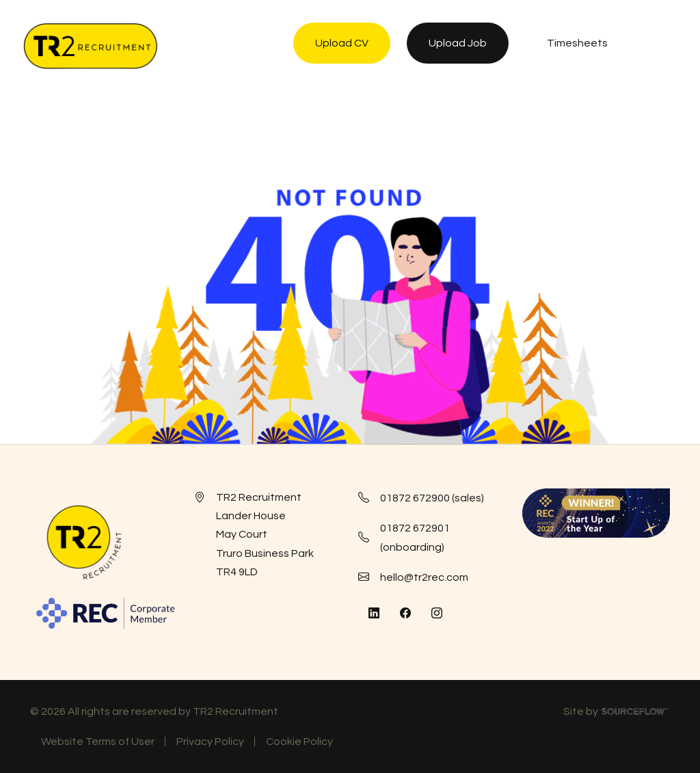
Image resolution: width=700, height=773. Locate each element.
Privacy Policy (210, 742)
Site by (617, 713)
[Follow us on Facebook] (405, 614)
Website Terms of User (98, 742)
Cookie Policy (299, 742)
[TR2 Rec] (90, 46)
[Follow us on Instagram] (437, 614)
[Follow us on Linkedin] (374, 614)
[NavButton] (662, 46)
